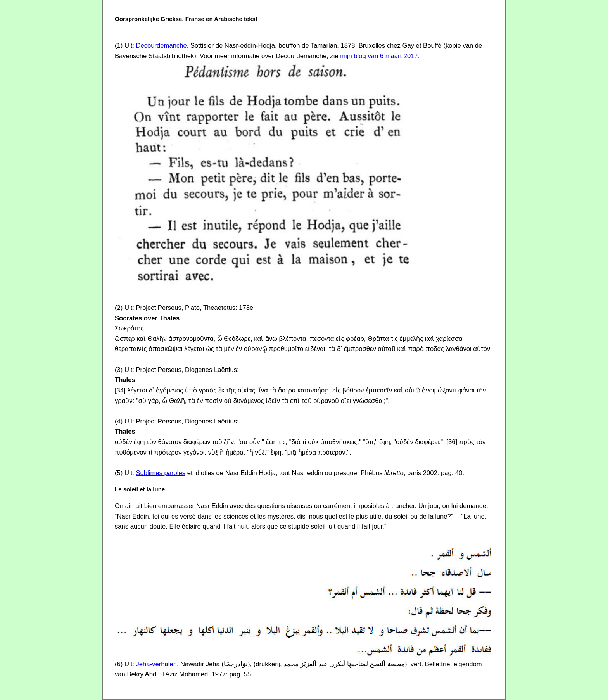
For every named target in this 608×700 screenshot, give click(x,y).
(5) (119, 473)
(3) (119, 370)
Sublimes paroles (161, 473)
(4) (119, 421)
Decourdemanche (161, 46)
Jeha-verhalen (156, 664)
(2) (119, 308)
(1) (119, 46)
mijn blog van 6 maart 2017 (379, 56)
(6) (119, 664)
